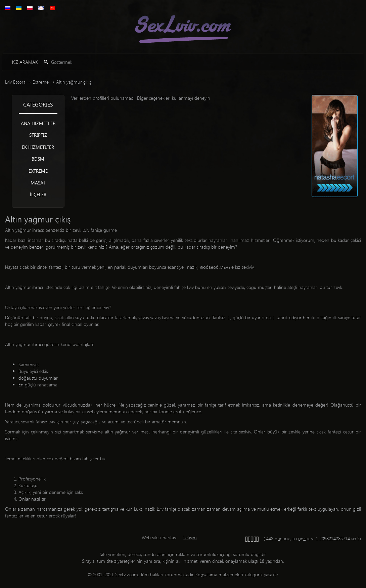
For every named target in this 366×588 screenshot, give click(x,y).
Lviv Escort (15, 82)
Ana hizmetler (38, 123)
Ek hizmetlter (38, 147)
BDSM (38, 159)
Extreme (38, 171)
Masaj (38, 183)
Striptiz (38, 135)
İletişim (190, 537)
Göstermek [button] (58, 62)
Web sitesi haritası (159, 537)
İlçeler (38, 194)
